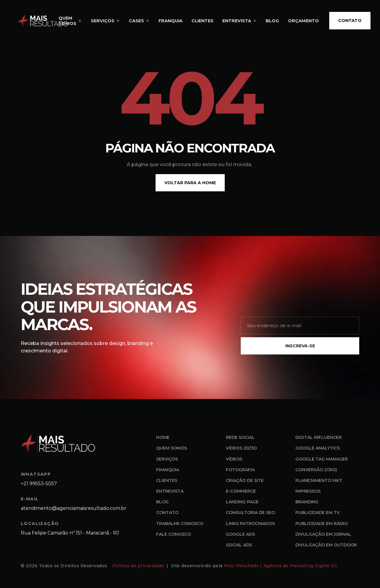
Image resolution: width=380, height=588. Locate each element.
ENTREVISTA (240, 21)
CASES (139, 21)
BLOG (272, 21)
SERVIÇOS (105, 21)
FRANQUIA (171, 21)
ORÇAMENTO (303, 21)
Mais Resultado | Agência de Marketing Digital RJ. (281, 566)
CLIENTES (202, 21)
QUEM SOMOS (70, 21)
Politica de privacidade (139, 566)
